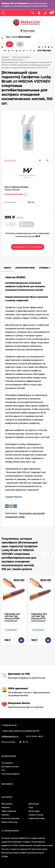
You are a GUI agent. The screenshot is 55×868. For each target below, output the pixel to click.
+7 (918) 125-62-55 (9, 725)
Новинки (6, 807)
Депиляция (34, 804)
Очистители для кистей (12, 60)
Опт (3, 770)
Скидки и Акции (36, 815)
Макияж (5, 815)
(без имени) (7, 804)
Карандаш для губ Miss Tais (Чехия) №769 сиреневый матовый (12, 619)
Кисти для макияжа (21, 57)
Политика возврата (10, 774)
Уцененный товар (15, 517)
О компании (7, 763)
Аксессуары (34, 811)
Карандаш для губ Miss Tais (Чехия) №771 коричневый (39, 617)
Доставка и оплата (10, 767)
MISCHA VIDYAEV (20, 187)
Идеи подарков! (9, 811)
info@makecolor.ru (10, 736)
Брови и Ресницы (10, 822)
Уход (31, 807)
